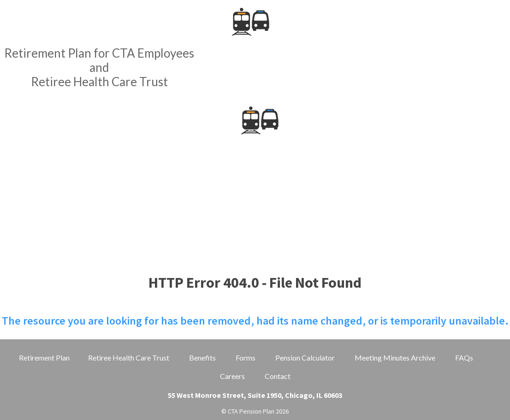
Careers (232, 376)
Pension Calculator (305, 358)
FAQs (464, 358)
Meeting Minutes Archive (395, 358)
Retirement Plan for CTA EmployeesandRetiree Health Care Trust (99, 67)
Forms (246, 358)
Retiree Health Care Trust (129, 358)
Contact (278, 376)
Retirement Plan (44, 358)
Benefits (202, 358)
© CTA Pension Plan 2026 (255, 411)
